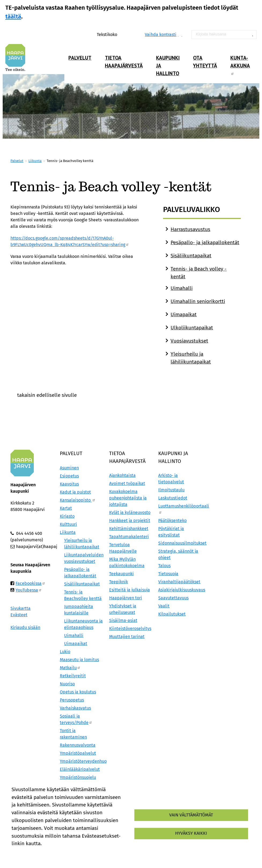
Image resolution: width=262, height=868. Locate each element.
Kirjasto (67, 516)
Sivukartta (21, 608)
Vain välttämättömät (191, 815)
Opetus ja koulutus (78, 692)
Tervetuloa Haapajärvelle (123, 548)
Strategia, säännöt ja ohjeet (178, 554)
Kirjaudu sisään (25, 627)
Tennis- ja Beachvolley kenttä (83, 595)
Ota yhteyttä (205, 62)
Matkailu (70, 668)
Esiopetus (69, 476)
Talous (164, 566)
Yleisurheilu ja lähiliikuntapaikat (82, 544)
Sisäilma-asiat (123, 620)
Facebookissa (30, 583)
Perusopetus (72, 700)
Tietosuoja (168, 574)
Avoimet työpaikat (127, 483)
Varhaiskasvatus (75, 708)
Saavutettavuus (173, 598)
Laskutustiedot (173, 498)
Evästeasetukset (76, 853)
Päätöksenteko (172, 521)
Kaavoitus (69, 484)
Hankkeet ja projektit (130, 521)
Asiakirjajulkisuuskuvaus (180, 590)
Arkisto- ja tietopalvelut (171, 479)
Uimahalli (182, 288)
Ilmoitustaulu (171, 490)
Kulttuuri (68, 524)
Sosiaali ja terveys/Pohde (76, 719)
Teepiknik (119, 582)
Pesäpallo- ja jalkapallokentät (205, 242)
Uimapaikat (184, 314)
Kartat (66, 508)
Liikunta (35, 161)
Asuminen (69, 468)
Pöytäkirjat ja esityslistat (171, 532)
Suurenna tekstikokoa (120, 34)
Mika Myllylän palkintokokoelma (127, 562)
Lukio (65, 652)
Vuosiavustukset (189, 341)
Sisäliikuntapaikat (191, 256)
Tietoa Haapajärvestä (124, 62)
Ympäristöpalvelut (78, 753)
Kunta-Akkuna (240, 65)
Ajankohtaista (122, 475)
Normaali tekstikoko (126, 34)
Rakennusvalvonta (78, 745)
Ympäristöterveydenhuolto (82, 761)
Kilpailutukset (172, 614)
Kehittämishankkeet (129, 529)
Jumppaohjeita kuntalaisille (79, 610)
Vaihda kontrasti (161, 35)
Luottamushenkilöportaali (180, 509)
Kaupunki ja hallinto (168, 65)
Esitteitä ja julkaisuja (130, 590)
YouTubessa (29, 590)
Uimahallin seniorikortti (198, 301)
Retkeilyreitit (73, 676)
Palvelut (80, 58)
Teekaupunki (121, 574)
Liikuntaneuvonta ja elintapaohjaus (83, 624)
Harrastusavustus (190, 229)
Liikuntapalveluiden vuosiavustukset (84, 558)
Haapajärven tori (126, 598)
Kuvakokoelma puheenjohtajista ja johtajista (128, 498)
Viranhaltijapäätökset (179, 582)
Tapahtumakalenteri (129, 537)
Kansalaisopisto (78, 500)
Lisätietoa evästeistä (32, 853)
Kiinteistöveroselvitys (130, 629)
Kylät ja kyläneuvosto (130, 512)
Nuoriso (67, 684)
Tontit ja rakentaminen (73, 734)
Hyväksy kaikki (191, 833)
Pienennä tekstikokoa (132, 34)
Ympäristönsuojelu (78, 777)
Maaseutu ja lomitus (79, 660)
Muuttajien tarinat (127, 637)
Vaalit (164, 606)
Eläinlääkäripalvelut (80, 769)
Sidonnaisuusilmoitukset (180, 543)
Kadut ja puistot (75, 492)
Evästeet (19, 615)
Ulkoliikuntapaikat (192, 328)
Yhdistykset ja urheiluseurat (123, 609)
